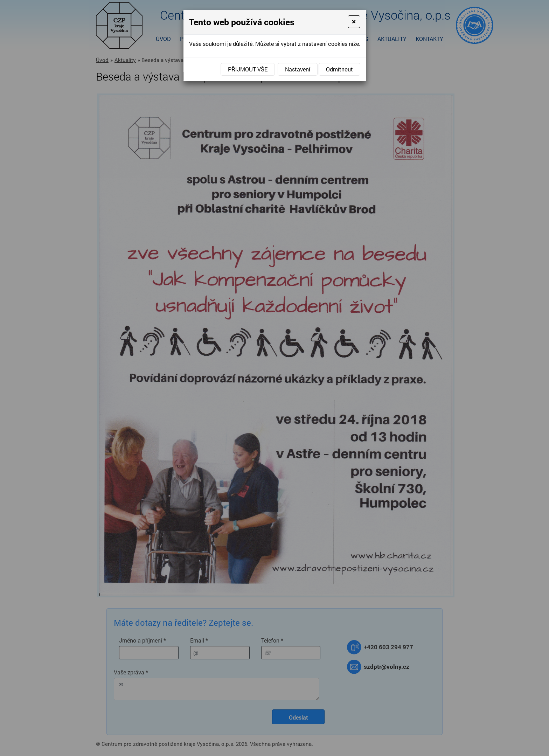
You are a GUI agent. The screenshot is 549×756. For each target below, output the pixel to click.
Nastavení (298, 69)
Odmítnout (339, 69)
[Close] (354, 22)
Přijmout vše (248, 69)
